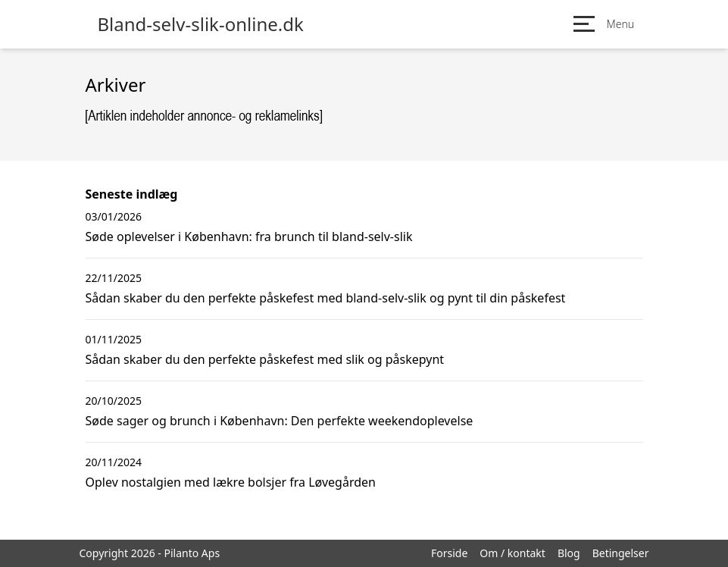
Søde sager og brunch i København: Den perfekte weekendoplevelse (280, 421)
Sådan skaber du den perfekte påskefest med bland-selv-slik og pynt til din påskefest (326, 298)
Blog (569, 553)
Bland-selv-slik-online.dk (201, 24)
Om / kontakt (512, 553)
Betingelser (621, 553)
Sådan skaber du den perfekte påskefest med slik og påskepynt (265, 359)
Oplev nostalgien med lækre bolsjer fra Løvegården (231, 482)
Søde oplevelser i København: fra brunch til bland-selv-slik (249, 237)
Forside (449, 553)
